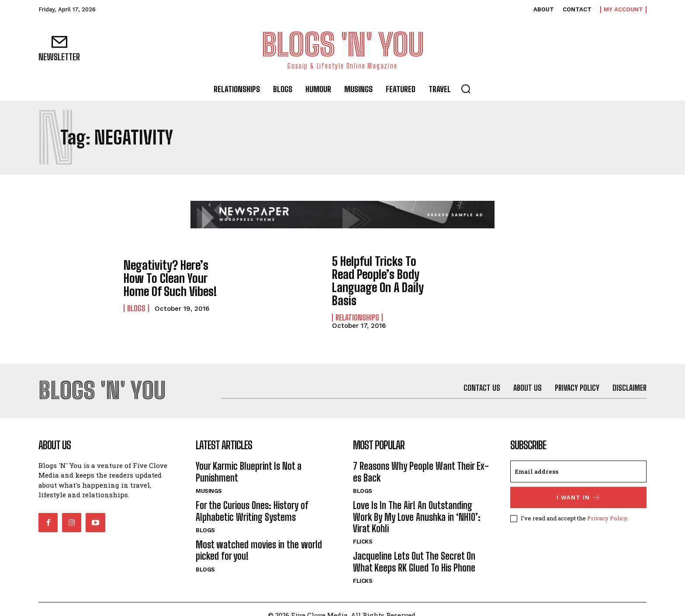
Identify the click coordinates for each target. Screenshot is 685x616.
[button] (466, 89)
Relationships (357, 303)
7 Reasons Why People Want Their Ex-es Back (421, 460)
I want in (579, 486)
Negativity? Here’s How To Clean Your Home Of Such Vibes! (171, 278)
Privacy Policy (607, 506)
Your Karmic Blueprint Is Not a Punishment (249, 460)
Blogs (136, 306)
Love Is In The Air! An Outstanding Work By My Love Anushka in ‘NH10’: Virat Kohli (417, 505)
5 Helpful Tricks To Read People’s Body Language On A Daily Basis (382, 275)
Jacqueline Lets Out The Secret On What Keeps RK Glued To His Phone (414, 550)
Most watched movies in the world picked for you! (259, 539)
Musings (209, 479)
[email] (578, 460)
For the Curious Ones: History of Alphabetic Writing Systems (252, 499)
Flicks (363, 530)
